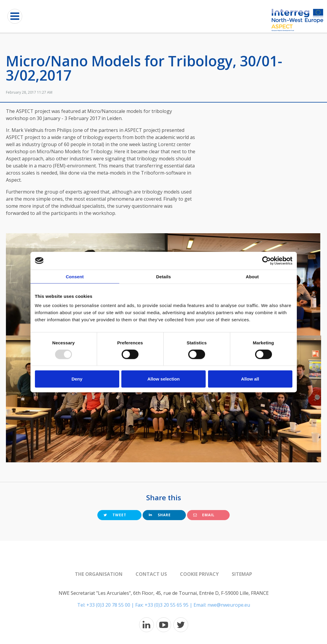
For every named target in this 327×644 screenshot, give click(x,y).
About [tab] (252, 276)
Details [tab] (164, 276)
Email (204, 515)
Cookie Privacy (199, 574)
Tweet (115, 515)
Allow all (250, 379)
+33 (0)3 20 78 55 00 (108, 605)
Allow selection (163, 379)
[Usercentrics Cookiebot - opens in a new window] (266, 261)
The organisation (99, 574)
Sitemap (242, 574)
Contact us (151, 574)
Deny (77, 379)
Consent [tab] (75, 276)
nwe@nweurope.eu (229, 605)
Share (160, 515)
